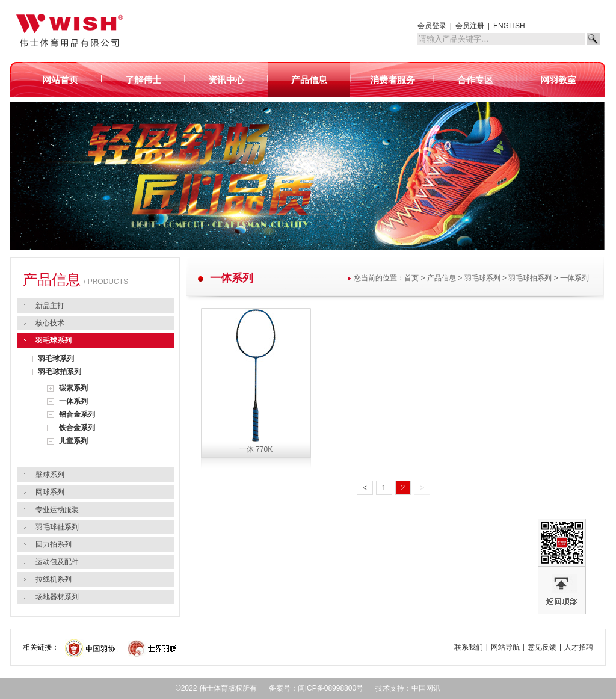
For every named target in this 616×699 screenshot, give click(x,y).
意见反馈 (542, 647)
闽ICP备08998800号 (331, 688)
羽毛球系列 (54, 340)
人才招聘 (579, 647)
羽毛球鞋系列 (57, 527)
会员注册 (470, 26)
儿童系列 (73, 441)
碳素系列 (73, 388)
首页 (411, 278)
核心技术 (50, 323)
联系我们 (469, 647)
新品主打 (50, 306)
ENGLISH (509, 26)
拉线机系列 (54, 579)
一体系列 (73, 401)
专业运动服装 (57, 510)
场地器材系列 (57, 597)
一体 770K (256, 449)
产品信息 (442, 278)
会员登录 (432, 26)
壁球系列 (50, 475)
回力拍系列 (54, 544)
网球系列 (50, 492)
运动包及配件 (57, 562)
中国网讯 (426, 688)
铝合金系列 (77, 414)
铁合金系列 (77, 428)
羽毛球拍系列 (60, 372)
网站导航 (505, 647)
